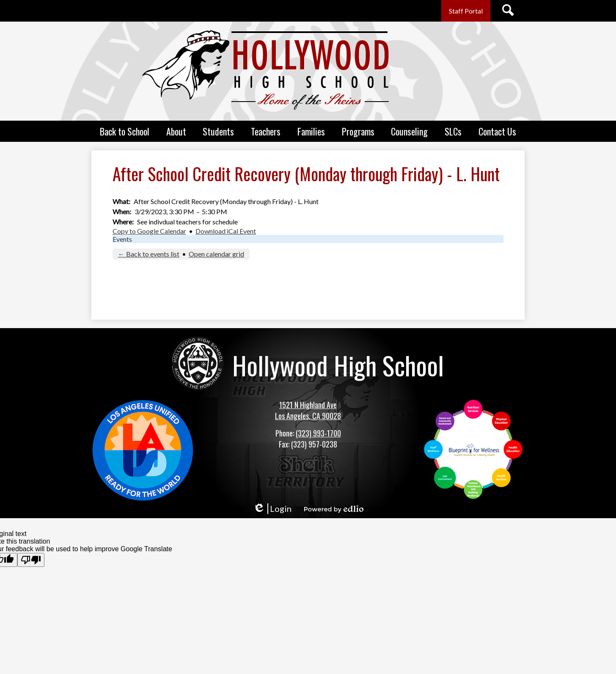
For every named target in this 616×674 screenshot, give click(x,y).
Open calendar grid (216, 254)
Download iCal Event (226, 231)
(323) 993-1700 (318, 433)
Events (122, 239)
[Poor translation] (31, 560)
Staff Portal (466, 11)
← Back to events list (149, 254)
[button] (125, 131)
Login (272, 509)
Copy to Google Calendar (149, 231)
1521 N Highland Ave (308, 405)
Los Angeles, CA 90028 (308, 416)
